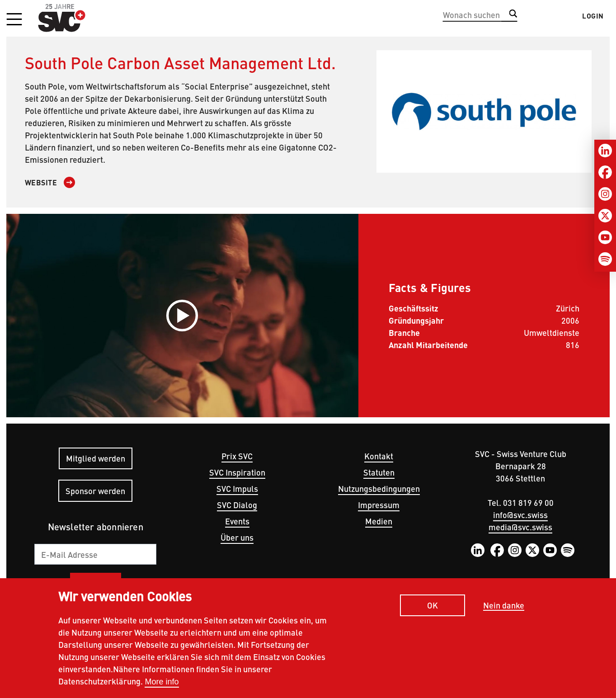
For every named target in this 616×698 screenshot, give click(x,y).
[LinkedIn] (605, 151)
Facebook (497, 550)
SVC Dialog (237, 505)
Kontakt (379, 456)
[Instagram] (605, 194)
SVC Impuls (237, 488)
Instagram (515, 550)
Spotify (568, 550)
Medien (379, 521)
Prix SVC (237, 456)
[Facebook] (605, 172)
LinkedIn (478, 550)
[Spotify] (605, 259)
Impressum (379, 505)
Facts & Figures (430, 287)
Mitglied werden (96, 458)
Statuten (379, 472)
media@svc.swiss (520, 527)
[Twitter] (605, 216)
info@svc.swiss (520, 515)
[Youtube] (605, 237)
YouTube (550, 550)
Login (593, 16)
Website (41, 182)
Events (237, 521)
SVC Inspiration (237, 472)
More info (162, 682)
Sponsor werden (95, 491)
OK (433, 605)
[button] (14, 20)
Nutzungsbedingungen (379, 488)
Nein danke (504, 606)
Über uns (237, 537)
